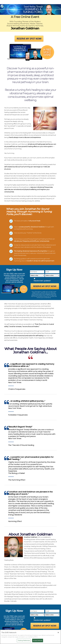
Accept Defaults (38, 640)
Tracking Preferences (24, 640)
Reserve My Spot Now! (45, 286)
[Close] (58, 632)
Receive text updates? (42, 281)
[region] (31, 637)
